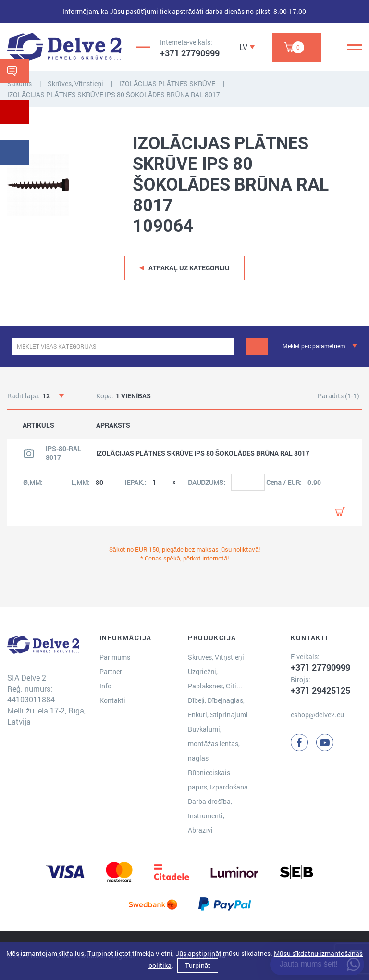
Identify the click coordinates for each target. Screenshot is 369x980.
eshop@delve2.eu (317, 715)
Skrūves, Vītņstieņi (75, 83)
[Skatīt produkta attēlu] (29, 453)
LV (243, 47)
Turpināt (198, 965)
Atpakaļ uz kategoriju (189, 268)
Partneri (112, 671)
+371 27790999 (190, 53)
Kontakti (112, 700)
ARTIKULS (38, 425)
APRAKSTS (113, 425)
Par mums (115, 657)
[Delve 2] (64, 47)
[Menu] (355, 47)
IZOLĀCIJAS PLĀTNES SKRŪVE (167, 83)
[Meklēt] (257, 346)
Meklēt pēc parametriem (314, 346)
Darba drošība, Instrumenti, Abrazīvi (210, 816)
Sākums (19, 83)
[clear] (226, 346)
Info (105, 686)
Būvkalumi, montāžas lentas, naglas (214, 744)
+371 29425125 (320, 690)
